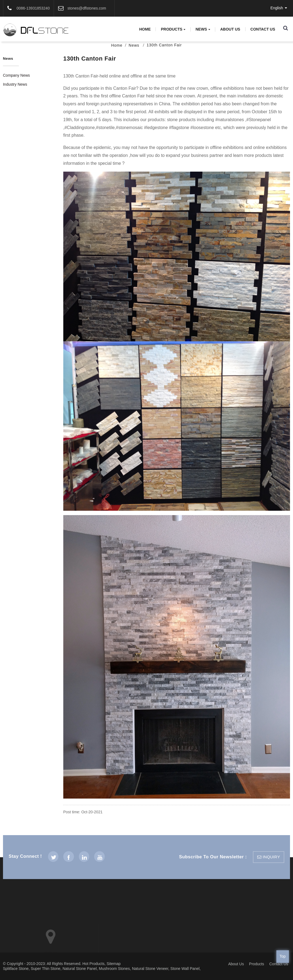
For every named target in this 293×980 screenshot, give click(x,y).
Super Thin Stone (46, 969)
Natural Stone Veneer (150, 969)
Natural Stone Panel (80, 969)
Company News (17, 75)
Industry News (15, 84)
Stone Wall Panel (185, 969)
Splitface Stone (16, 969)
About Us (230, 29)
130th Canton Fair (164, 45)
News (203, 29)
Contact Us (263, 29)
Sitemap (114, 964)
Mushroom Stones (114, 969)
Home (145, 29)
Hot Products (93, 964)
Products (173, 29)
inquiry (271, 857)
